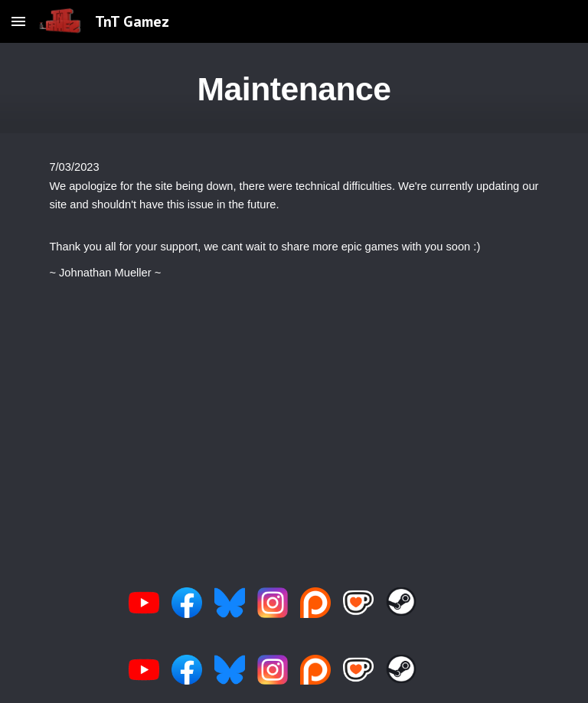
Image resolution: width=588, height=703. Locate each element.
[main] (294, 88)
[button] (18, 21)
